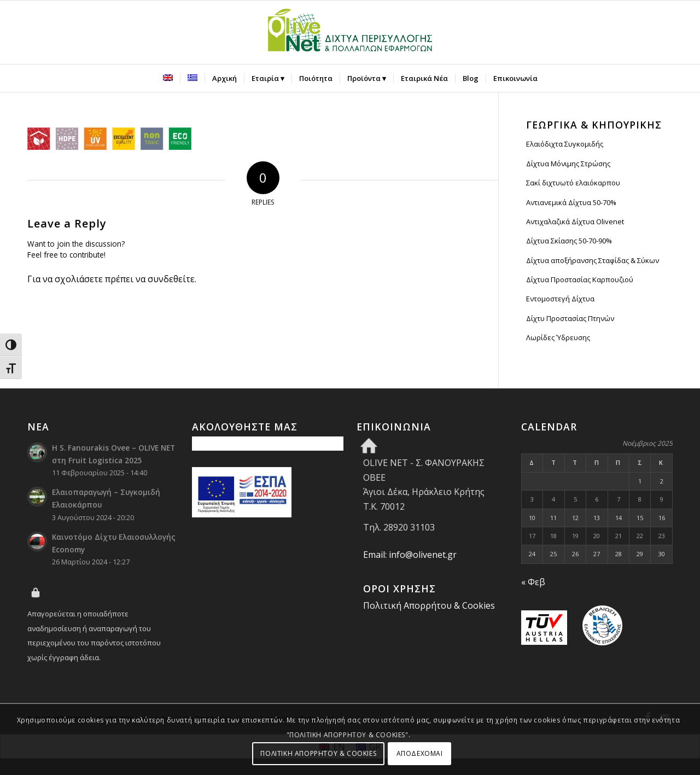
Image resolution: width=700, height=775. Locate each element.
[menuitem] (168, 78)
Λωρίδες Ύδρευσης (558, 337)
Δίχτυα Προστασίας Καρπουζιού (580, 279)
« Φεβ (533, 582)
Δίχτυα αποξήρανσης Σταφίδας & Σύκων (593, 260)
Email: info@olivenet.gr (410, 555)
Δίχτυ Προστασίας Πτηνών (570, 318)
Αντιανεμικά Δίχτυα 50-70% (571, 202)
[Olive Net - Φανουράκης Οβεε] (350, 32)
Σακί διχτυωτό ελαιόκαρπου (573, 183)
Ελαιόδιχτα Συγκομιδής (565, 144)
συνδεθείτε (171, 279)
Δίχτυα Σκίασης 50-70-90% (569, 241)
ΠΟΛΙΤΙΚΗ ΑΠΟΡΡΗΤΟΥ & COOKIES (318, 753)
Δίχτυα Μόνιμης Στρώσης (568, 164)
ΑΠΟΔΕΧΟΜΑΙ (420, 753)
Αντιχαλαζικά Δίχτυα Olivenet (575, 222)
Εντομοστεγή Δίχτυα (560, 299)
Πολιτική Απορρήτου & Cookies (429, 605)
